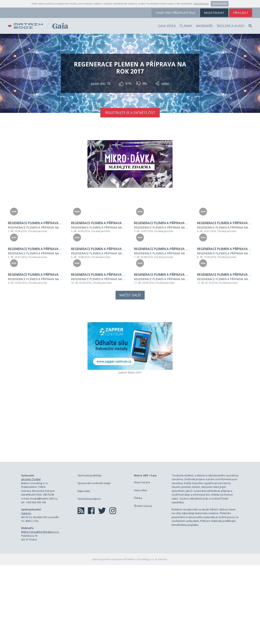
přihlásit (241, 13)
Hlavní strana (142, 561)
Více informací (201, 4)
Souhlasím (220, 4)
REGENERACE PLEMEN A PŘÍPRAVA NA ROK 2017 (40, 254)
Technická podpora (89, 578)
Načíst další (130, 374)
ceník (175, 13)
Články (186, 26)
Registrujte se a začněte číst (130, 113)
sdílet (162, 84)
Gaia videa (167, 26)
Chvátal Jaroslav (38, 257)
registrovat (214, 13)
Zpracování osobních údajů (94, 562)
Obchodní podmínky (90, 554)
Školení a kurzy (231, 26)
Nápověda (84, 570)
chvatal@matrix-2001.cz (44, 577)
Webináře (204, 26)
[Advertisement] (130, 503)
